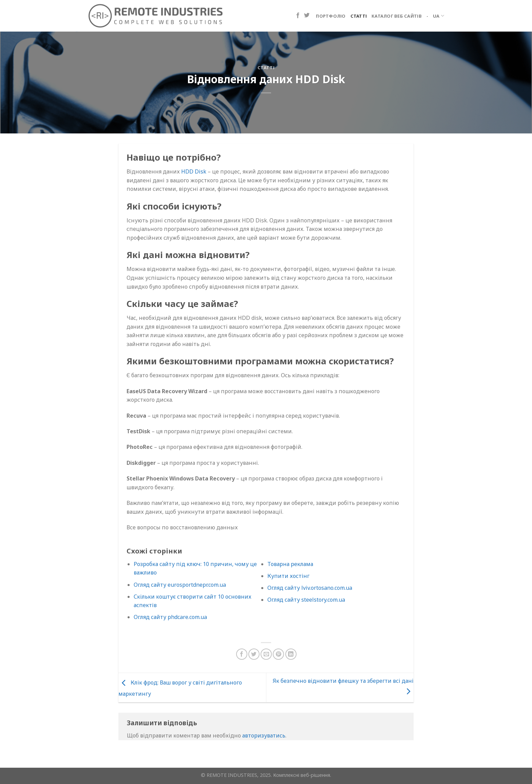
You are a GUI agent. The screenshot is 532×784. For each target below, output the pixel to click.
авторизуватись (264, 735)
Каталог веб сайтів (397, 16)
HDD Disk (194, 171)
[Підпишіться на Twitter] (307, 16)
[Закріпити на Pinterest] (278, 654)
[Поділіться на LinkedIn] (291, 654)
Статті (359, 16)
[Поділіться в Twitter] (254, 654)
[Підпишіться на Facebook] (298, 16)
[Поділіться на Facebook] (242, 654)
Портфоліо (331, 16)
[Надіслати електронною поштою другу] (266, 654)
